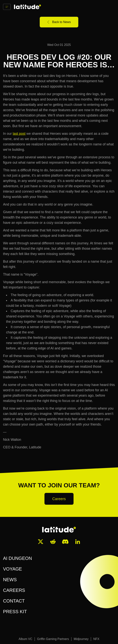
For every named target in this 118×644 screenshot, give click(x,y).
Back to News (59, 22)
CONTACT (14, 601)
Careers (59, 499)
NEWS (10, 580)
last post (19, 134)
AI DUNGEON (17, 558)
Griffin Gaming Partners (53, 639)
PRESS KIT (15, 612)
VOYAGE (13, 569)
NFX (96, 639)
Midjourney (81, 639)
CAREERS (14, 590)
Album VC (25, 639)
